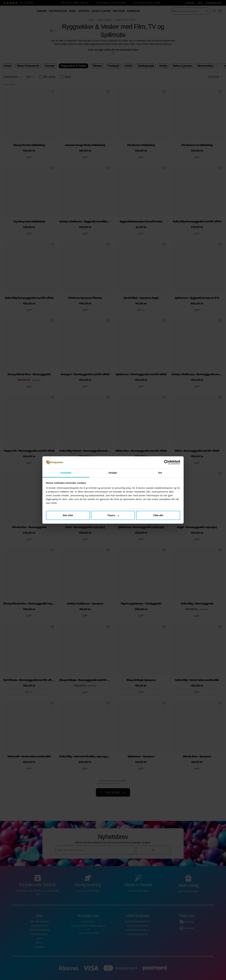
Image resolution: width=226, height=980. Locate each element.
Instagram (189, 928)
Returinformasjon (39, 934)
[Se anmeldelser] (18, 3)
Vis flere (116, 792)
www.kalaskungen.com (137, 926)
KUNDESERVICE (214, 3)
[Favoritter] (214, 11)
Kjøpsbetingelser (39, 926)
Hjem (91, 20)
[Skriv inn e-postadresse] (95, 850)
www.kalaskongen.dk (138, 934)
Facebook (189, 922)
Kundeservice (88, 921)
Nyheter (39, 943)
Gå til (141, 310)
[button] (12, 77)
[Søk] (186, 11)
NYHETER (190, 3)
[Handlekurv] (220, 11)
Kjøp (29, 157)
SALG (200, 3)
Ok (153, 850)
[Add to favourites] (52, 92)
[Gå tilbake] (52, 31)
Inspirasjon (39, 947)
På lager (47, 77)
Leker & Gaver (104, 20)
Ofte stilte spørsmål (39, 921)
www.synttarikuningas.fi (138, 930)
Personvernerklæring (39, 930)
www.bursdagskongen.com (138, 921)
